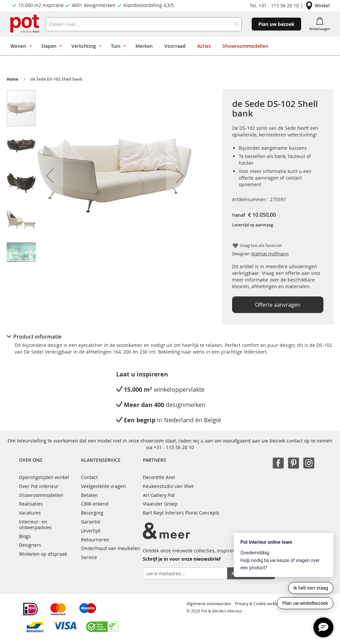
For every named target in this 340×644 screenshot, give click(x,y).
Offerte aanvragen (278, 305)
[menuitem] (20, 46)
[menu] (168, 46)
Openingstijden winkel (44, 477)
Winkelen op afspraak (43, 554)
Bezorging (92, 513)
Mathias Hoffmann (270, 254)
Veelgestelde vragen (103, 486)
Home (12, 79)
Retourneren (95, 540)
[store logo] (25, 24)
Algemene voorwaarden (209, 604)
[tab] (170, 337)
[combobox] (144, 24)
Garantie (91, 522)
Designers (30, 545)
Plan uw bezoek (276, 24)
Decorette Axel (159, 477)
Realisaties (31, 504)
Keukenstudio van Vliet (168, 486)
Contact (89, 477)
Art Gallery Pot (159, 495)
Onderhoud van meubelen (111, 548)
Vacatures (30, 513)
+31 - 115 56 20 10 (174, 447)
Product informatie (37, 337)
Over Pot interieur (39, 486)
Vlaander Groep (160, 504)
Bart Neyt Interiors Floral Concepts (181, 513)
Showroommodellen (41, 495)
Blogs (25, 536)
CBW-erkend (95, 504)
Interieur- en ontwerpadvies (35, 524)
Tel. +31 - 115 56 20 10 (274, 5)
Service (89, 557)
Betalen (89, 495)
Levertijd (91, 531)
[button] (50, 176)
